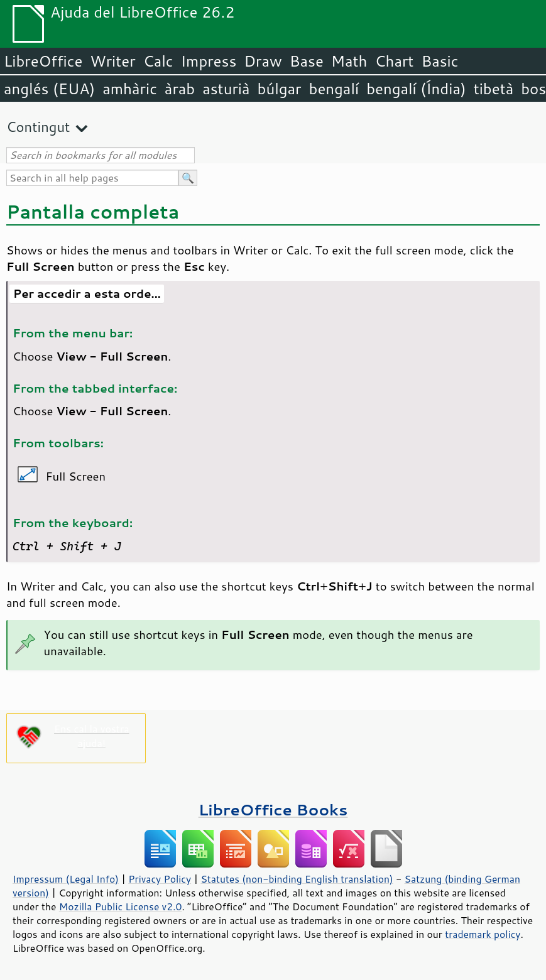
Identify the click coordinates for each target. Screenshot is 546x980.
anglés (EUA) (49, 89)
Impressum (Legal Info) (66, 879)
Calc (158, 61)
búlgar (280, 89)
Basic (440, 61)
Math (349, 61)
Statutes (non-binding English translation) (297, 879)
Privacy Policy (160, 879)
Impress (209, 61)
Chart (394, 61)
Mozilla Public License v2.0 (121, 906)
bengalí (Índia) (416, 89)
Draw (263, 61)
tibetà (494, 89)
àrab (180, 89)
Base (307, 61)
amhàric (130, 89)
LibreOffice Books (273, 809)
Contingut (38, 127)
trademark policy (483, 934)
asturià (226, 89)
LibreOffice (43, 61)
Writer (112, 61)
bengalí (334, 89)
